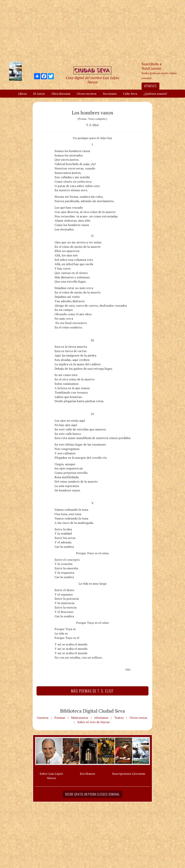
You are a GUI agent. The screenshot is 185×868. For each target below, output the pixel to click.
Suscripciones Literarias (129, 774)
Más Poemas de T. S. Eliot (92, 691)
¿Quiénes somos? (155, 94)
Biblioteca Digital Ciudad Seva (92, 711)
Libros (22, 94)
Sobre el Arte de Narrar (94, 722)
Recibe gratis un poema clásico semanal (92, 794)
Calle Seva (130, 94)
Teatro (119, 718)
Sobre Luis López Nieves (51, 776)
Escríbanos (87, 774)
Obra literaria (61, 94)
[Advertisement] (93, 31)
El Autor (39, 94)
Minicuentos (80, 718)
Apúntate (150, 86)
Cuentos (43, 718)
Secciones (110, 94)
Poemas (60, 718)
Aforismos (101, 718)
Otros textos (138, 718)
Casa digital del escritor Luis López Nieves (92, 80)
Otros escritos (87, 94)
